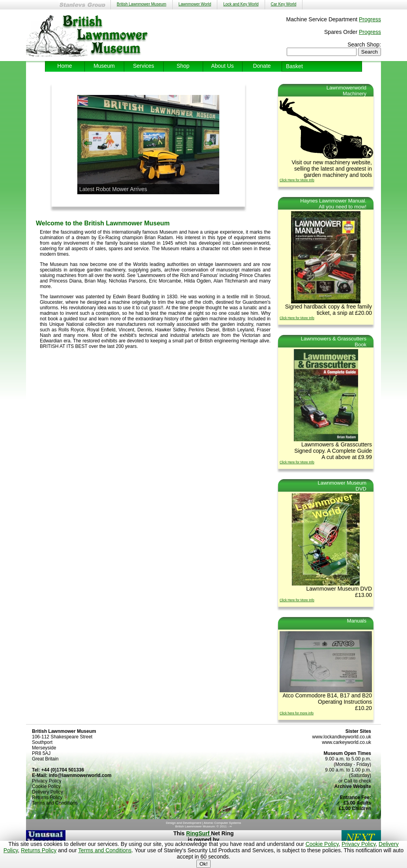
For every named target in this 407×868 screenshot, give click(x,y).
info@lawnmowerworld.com (80, 775)
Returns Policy (39, 850)
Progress (370, 19)
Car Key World (284, 4)
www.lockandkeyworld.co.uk (342, 737)
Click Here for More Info (297, 180)
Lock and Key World (241, 4)
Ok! (204, 864)
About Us (222, 66)
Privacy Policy (358, 844)
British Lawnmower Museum (142, 4)
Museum (104, 66)
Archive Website (353, 786)
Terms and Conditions (105, 850)
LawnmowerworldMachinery (346, 91)
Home (64, 66)
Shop (183, 66)
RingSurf (199, 833)
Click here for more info (297, 713)
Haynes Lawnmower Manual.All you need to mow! (333, 204)
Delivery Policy (48, 792)
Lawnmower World (195, 4)
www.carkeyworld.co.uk (346, 742)
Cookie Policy (322, 844)
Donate (262, 66)
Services (144, 66)
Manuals (357, 621)
